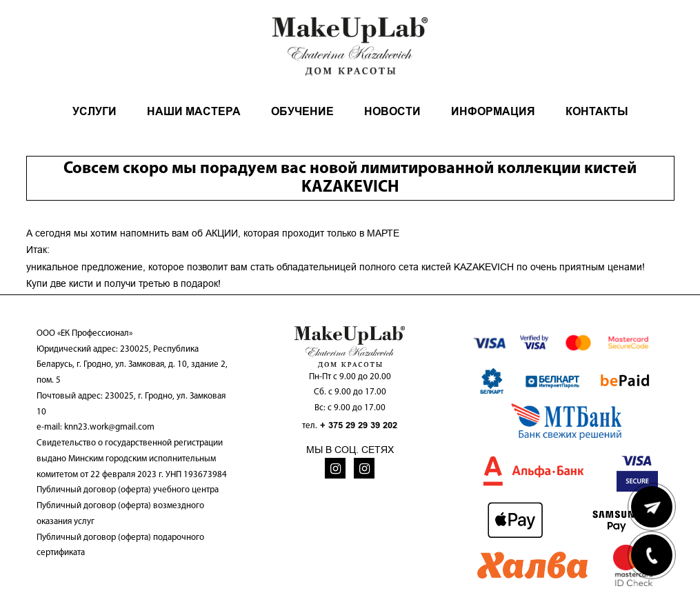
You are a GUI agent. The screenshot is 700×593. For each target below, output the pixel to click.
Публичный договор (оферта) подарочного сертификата (120, 545)
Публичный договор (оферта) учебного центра (128, 490)
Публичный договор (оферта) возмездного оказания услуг (120, 514)
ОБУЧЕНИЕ (302, 111)
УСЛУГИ (94, 111)
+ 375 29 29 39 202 (359, 425)
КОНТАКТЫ (597, 111)
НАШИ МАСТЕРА (194, 111)
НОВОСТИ (392, 111)
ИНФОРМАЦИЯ (493, 111)
